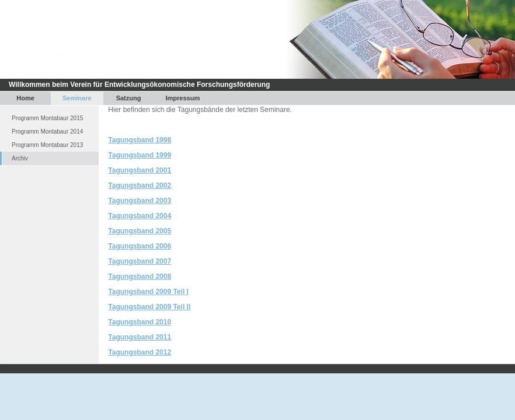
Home (25, 98)
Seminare (77, 98)
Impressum (183, 98)
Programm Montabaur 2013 (47, 145)
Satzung (129, 98)
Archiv (20, 158)
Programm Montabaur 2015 (47, 118)
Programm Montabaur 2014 (47, 132)
